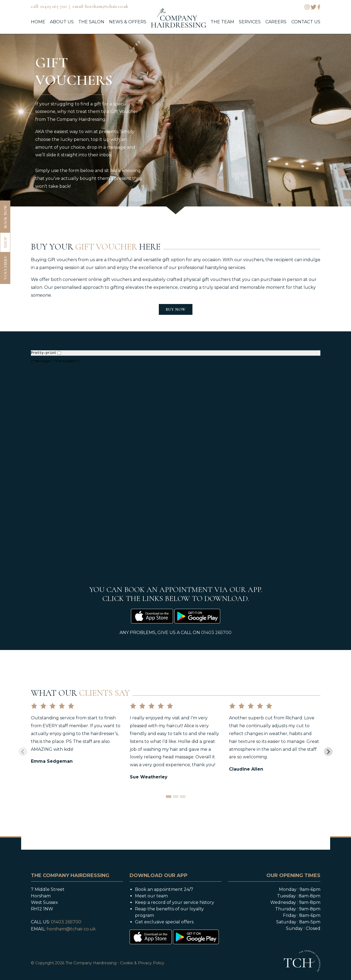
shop (5, 242)
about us (62, 22)
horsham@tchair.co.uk (71, 929)
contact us (306, 22)
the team (222, 22)
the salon (91, 22)
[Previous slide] (23, 752)
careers (276, 22)
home (38, 22)
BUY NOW (176, 309)
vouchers (5, 268)
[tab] (169, 797)
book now (5, 217)
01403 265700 (216, 633)
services (250, 22)
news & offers (128, 22)
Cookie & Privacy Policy (142, 963)
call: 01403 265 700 (49, 6)
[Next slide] (328, 752)
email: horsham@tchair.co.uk (100, 6)
